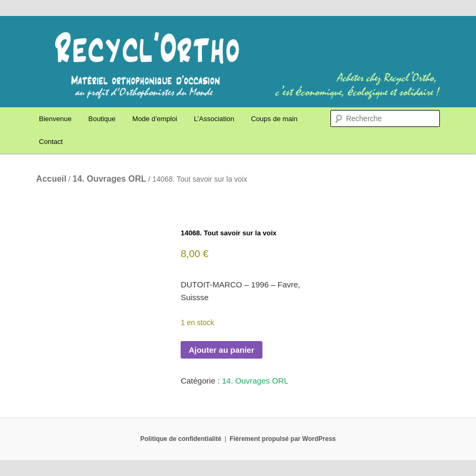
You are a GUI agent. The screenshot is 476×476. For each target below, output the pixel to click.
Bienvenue (55, 119)
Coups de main (274, 119)
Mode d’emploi (155, 119)
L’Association (214, 119)
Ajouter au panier (221, 350)
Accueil (51, 179)
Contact (51, 142)
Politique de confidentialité (181, 439)
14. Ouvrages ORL (110, 179)
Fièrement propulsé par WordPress (283, 439)
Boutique (102, 119)
